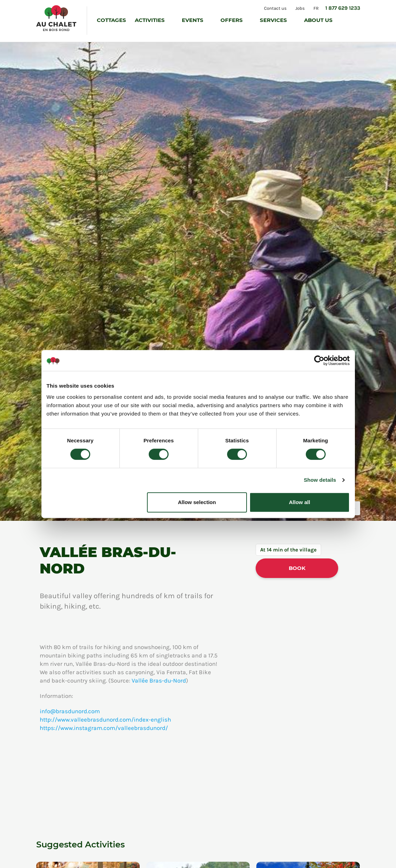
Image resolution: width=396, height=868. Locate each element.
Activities (150, 20)
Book (297, 568)
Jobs (300, 8)
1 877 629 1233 (343, 8)
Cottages (111, 20)
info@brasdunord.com (70, 711)
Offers (232, 20)
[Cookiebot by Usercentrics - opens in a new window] (319, 360)
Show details (320, 480)
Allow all (300, 502)
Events (193, 20)
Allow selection (197, 502)
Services (274, 20)
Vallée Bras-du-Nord (159, 680)
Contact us (275, 8)
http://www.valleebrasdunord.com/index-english (105, 719)
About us (319, 20)
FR (316, 8)
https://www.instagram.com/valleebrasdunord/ (104, 728)
